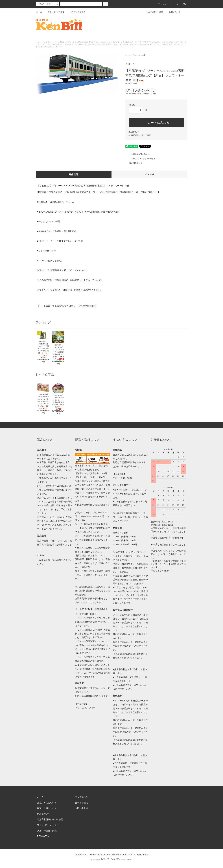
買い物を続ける (134, 163)
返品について (134, 132)
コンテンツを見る (76, 12)
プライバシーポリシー (48, 825)
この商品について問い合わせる (140, 159)
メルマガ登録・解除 (153, 12)
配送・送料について (47, 808)
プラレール (136, 55)
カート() (179, 4)
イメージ (149, 174)
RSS (39, 836)
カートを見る (82, 803)
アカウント (162, 4)
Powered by (111, 860)
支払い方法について (47, 803)
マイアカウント (83, 797)
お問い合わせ (173, 12)
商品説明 (74, 174)
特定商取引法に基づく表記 (140, 135)
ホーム (39, 12)
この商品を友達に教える (138, 154)
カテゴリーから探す (54, 12)
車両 (144, 55)
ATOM (46, 836)
